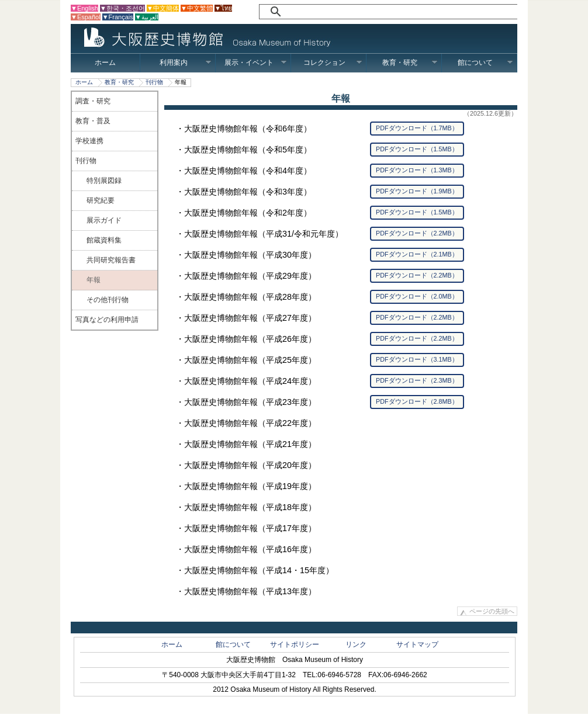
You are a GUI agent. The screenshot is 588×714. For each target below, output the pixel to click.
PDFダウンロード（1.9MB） (417, 191)
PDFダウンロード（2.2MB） (417, 233)
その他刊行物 (108, 300)
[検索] (384, 12)
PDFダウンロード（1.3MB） (417, 170)
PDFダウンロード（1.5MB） (417, 149)
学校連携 (89, 141)
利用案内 (186, 63)
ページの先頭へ (492, 611)
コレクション (333, 63)
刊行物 (154, 82)
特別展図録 (104, 181)
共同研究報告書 (111, 260)
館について (485, 63)
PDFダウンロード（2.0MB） (417, 296)
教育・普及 (93, 121)
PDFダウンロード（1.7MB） (417, 128)
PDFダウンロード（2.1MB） (417, 254)
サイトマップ (417, 644)
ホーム (105, 63)
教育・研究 (410, 63)
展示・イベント (256, 63)
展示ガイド (104, 220)
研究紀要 (101, 200)
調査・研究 (93, 101)
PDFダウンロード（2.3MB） (417, 380)
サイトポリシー (295, 644)
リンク (356, 644)
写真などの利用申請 (107, 320)
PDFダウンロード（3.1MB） (417, 359)
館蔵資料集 (104, 240)
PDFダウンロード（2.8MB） (417, 401)
